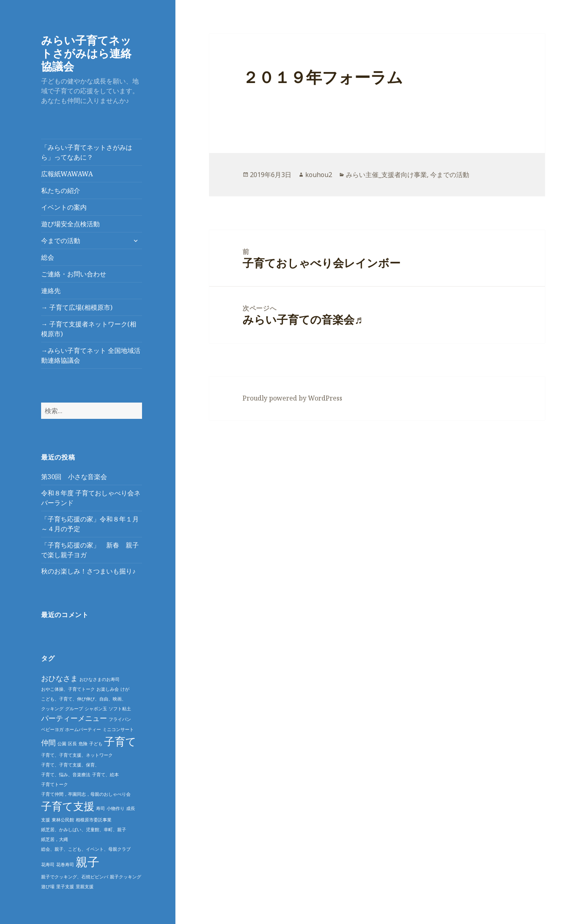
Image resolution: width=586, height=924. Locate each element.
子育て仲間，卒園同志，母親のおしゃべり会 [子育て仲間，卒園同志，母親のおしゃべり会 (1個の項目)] (86, 794)
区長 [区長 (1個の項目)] (72, 744)
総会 (48, 257)
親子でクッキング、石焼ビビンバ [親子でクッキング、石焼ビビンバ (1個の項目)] (75, 877)
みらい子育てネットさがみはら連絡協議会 (86, 53)
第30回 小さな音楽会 (74, 477)
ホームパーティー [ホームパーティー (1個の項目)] (83, 729)
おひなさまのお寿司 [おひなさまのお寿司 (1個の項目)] (99, 679)
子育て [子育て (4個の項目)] (120, 741)
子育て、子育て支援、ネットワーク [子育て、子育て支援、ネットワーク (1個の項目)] (77, 755)
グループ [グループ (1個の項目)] (74, 709)
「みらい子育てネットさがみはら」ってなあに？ (87, 152)
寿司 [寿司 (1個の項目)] (101, 808)
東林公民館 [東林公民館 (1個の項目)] (63, 820)
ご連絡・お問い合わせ (74, 274)
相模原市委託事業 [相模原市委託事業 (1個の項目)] (94, 820)
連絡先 (51, 291)
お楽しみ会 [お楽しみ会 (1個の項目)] (108, 689)
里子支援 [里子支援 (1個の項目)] (65, 887)
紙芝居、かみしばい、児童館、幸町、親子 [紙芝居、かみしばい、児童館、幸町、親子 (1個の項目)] (84, 830)
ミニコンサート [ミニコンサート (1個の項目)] (118, 729)
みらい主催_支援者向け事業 (386, 175)
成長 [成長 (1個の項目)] (131, 808)
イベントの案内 (64, 207)
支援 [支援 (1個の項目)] (46, 820)
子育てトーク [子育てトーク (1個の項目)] (55, 784)
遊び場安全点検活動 (70, 224)
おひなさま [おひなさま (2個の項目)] (59, 678)
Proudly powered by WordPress (292, 398)
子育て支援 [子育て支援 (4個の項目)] (68, 806)
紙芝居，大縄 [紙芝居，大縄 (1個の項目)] (55, 839)
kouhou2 (319, 175)
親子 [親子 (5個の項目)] (87, 862)
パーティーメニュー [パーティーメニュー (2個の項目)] (74, 718)
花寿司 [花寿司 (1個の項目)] (48, 865)
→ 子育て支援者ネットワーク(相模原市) (89, 329)
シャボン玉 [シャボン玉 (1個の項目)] (96, 709)
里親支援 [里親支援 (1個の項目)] (85, 887)
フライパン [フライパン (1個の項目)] (120, 719)
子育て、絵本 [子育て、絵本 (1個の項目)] (105, 775)
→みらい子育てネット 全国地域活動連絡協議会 (91, 355)
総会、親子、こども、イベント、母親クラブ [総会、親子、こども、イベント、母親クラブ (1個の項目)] (86, 849)
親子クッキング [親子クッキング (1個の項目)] (126, 877)
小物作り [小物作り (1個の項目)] (116, 808)
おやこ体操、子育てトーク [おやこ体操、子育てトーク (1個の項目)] (68, 689)
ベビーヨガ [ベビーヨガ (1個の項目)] (52, 729)
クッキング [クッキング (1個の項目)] (52, 709)
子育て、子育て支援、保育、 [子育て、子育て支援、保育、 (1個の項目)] (70, 765)
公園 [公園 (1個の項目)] (62, 744)
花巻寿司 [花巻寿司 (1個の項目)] (65, 865)
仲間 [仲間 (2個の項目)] (48, 742)
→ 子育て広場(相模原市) (77, 307)
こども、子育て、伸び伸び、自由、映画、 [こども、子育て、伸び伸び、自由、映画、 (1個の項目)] (84, 699)
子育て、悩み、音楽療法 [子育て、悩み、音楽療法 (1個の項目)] (66, 775)
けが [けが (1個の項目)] (125, 689)
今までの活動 (61, 241)
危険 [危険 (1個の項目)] (83, 744)
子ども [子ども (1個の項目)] (96, 744)
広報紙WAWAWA (67, 174)
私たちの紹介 (61, 190)
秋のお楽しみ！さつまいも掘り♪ (88, 571)
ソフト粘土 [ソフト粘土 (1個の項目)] (120, 709)
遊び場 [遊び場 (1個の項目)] (48, 887)
